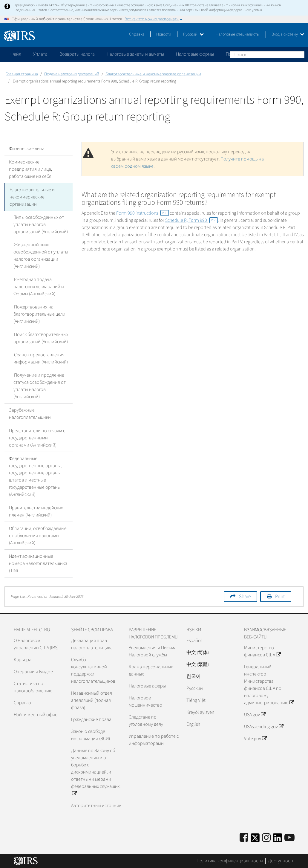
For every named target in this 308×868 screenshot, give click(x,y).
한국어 (194, 676)
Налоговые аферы (147, 686)
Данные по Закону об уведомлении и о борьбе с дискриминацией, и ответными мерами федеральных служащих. (96, 772)
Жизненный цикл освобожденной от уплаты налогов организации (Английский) (41, 256)
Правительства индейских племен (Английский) (36, 511)
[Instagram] (266, 838)
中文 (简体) (198, 652)
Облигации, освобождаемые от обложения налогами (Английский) (38, 536)
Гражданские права (91, 719)
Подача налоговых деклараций (72, 74)
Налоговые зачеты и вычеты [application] (135, 54)
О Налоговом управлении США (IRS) (36, 644)
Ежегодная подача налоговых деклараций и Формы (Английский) (39, 287)
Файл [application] (16, 54)
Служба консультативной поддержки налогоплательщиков (93, 670)
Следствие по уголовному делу (146, 721)
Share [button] (245, 597)
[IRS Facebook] (244, 838)
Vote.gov (255, 739)
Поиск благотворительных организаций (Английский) (41, 338)
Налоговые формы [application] (195, 54)
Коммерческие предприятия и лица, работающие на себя (30, 169)
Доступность (281, 861)
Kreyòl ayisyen (200, 712)
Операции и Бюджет (34, 672)
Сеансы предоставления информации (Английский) (41, 358)
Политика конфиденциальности (230, 861)
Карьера (23, 660)
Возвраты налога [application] (77, 54)
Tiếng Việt (196, 700)
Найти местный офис (35, 715)
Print (280, 597)
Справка (137, 34)
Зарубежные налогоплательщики (30, 414)
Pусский (195, 688)
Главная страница (22, 74)
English (193, 724)
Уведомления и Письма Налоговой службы (153, 651)
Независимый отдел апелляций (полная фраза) (92, 700)
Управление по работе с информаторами (154, 740)
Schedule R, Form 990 (191, 220)
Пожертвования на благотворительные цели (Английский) (39, 314)
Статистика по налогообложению (33, 687)
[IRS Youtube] (289, 838)
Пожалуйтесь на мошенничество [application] (260, 54)
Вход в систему (288, 34)
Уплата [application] (40, 54)
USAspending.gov (264, 727)
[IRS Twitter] (255, 840)
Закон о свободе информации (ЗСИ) (91, 735)
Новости (164, 34)
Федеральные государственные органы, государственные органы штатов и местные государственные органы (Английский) (35, 476)
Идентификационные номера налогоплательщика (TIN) (38, 563)
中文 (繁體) (198, 664)
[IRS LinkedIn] (278, 840)
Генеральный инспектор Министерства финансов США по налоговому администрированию (269, 685)
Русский (193, 34)
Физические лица (27, 149)
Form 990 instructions (142, 213)
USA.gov (255, 715)
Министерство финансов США (262, 651)
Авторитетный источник (96, 806)
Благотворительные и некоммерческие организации (153, 74)
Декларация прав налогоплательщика (92, 644)
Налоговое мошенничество (145, 702)
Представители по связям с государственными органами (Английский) (37, 438)
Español (194, 641)
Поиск (300, 54)
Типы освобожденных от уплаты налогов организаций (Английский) (41, 224)
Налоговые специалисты (238, 34)
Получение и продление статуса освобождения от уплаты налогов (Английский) (40, 386)
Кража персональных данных (151, 670)
